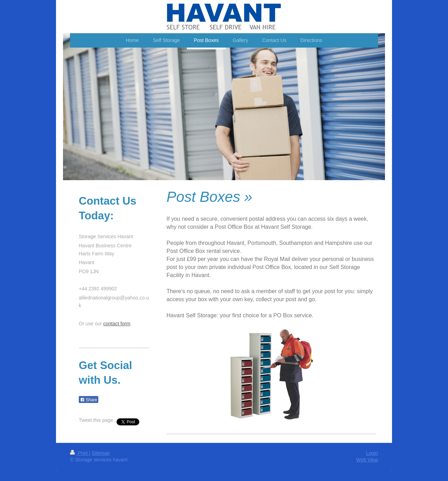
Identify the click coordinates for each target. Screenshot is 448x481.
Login (372, 453)
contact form (117, 324)
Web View (367, 460)
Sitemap (101, 453)
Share (89, 400)
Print (80, 453)
